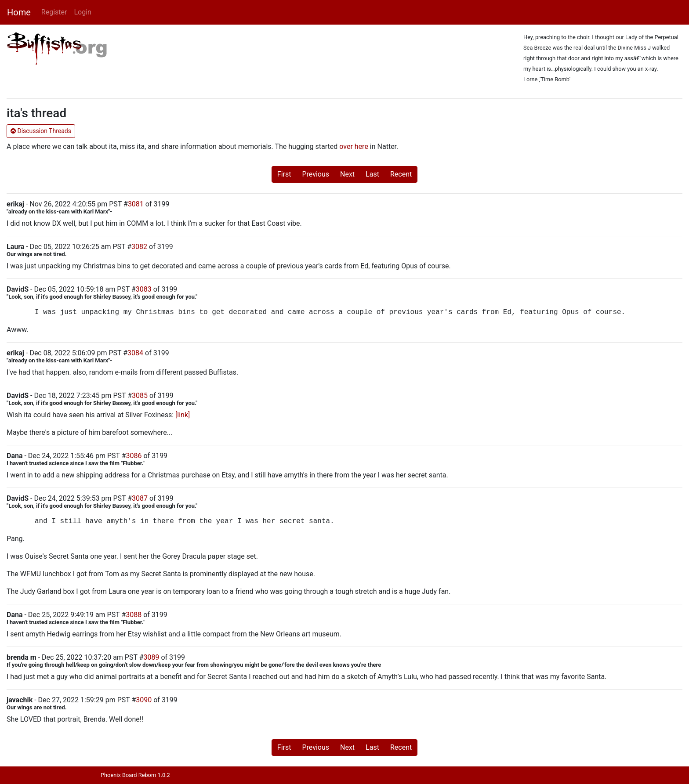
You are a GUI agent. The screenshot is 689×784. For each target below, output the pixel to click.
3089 (151, 657)
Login (82, 12)
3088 (134, 615)
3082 (139, 247)
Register (54, 12)
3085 (140, 396)
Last (372, 174)
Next (347, 174)
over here (354, 146)
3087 (140, 498)
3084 (135, 353)
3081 (136, 204)
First (284, 174)
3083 (144, 289)
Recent (401, 174)
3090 (144, 700)
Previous (315, 174)
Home (19, 12)
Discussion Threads (41, 131)
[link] (183, 415)
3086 (134, 456)
